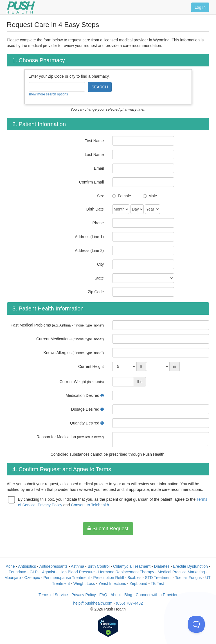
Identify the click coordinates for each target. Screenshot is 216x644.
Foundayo (17, 572)
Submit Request (108, 529)
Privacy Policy (50, 505)
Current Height (91, 366)
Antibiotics (27, 566)
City (100, 264)
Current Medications (70, 339)
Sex (100, 196)
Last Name (94, 155)
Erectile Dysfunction (190, 566)
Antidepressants (53, 566)
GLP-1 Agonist (42, 572)
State (99, 278)
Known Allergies (74, 353)
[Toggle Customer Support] (196, 624)
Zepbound (139, 583)
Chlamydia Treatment (132, 566)
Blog (128, 595)
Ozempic (32, 578)
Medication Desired (82, 395)
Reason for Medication (70, 437)
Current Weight (82, 382)
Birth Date (95, 209)
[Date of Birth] (121, 209)
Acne (10, 566)
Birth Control (99, 566)
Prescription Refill (109, 578)
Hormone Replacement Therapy (126, 572)
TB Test (157, 583)
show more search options (48, 94)
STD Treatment (158, 578)
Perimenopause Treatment (67, 578)
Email (99, 168)
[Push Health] (21, 7)
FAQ (103, 595)
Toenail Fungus (188, 578)
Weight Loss (84, 583)
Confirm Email (91, 182)
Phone (98, 223)
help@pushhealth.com (93, 603)
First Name (94, 141)
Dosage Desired (85, 409)
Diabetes (162, 566)
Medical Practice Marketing (181, 572)
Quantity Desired (85, 423)
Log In (200, 7)
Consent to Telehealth (90, 505)
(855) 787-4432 (129, 603)
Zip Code (96, 292)
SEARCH (100, 87)
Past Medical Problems (57, 325)
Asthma (77, 566)
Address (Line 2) (89, 251)
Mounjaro (13, 578)
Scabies (134, 578)
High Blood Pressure (76, 572)
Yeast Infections (112, 583)
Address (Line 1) (89, 237)
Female (124, 196)
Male (153, 196)
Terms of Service (53, 595)
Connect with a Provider (157, 595)
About (116, 595)
